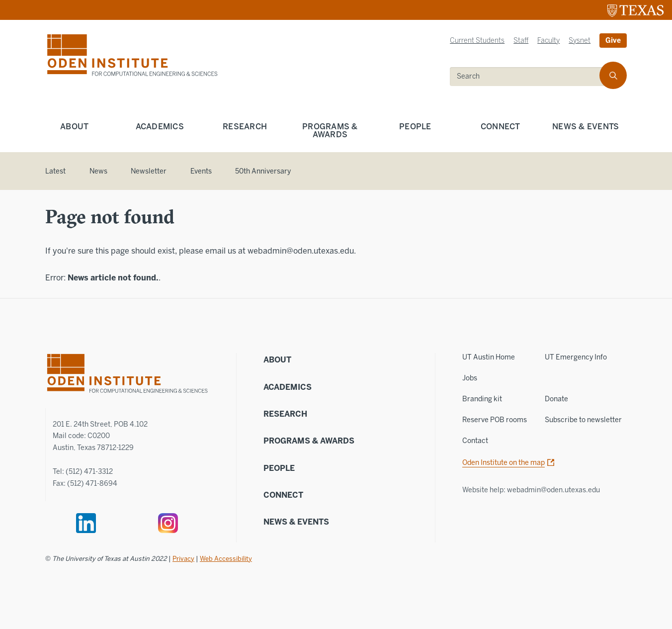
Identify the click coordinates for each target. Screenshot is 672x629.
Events (201, 171)
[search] (613, 75)
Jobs (470, 378)
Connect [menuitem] (501, 127)
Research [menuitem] (245, 127)
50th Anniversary (263, 171)
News (98, 171)
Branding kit (482, 399)
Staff (521, 41)
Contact (475, 441)
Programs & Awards (309, 441)
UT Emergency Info (576, 357)
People (279, 468)
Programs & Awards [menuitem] (330, 131)
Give (613, 41)
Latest (55, 171)
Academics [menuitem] (160, 127)
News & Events (296, 522)
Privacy (183, 559)
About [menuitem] (74, 127)
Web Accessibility (226, 559)
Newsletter (149, 171)
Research (285, 414)
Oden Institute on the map (504, 463)
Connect (283, 495)
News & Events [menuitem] (586, 127)
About (277, 360)
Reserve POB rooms (495, 420)
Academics (288, 387)
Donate (556, 399)
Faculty (548, 41)
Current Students (477, 41)
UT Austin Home (489, 357)
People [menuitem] (415, 127)
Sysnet (580, 41)
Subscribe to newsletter (583, 420)
